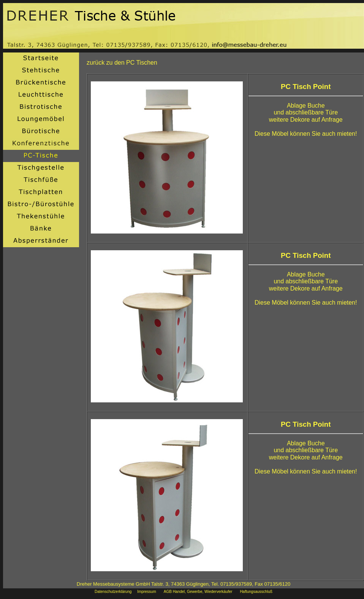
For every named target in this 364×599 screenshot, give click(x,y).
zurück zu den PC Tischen (122, 63)
